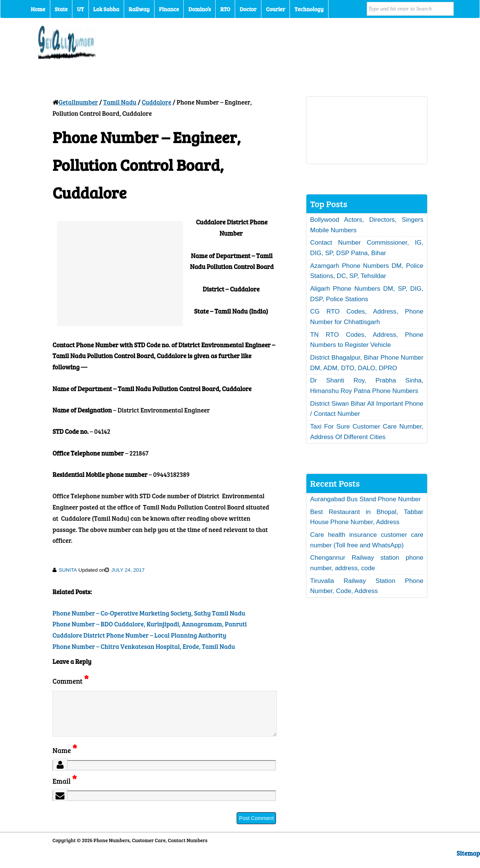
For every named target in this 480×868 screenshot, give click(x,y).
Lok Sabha (106, 9)
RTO (225, 9)
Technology (309, 9)
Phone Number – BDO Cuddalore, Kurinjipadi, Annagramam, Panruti (150, 624)
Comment (70, 681)
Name (65, 759)
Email (65, 790)
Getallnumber (78, 102)
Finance (169, 9)
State (61, 9)
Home (38, 9)
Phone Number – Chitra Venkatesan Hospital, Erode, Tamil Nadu (144, 646)
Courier (275, 9)
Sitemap (468, 862)
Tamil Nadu (120, 102)
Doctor (248, 9)
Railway (139, 9)
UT (80, 9)
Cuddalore (157, 102)
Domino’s (199, 9)
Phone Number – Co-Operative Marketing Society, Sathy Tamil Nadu (149, 613)
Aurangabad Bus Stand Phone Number (365, 499)
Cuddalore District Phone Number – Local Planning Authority (139, 635)
